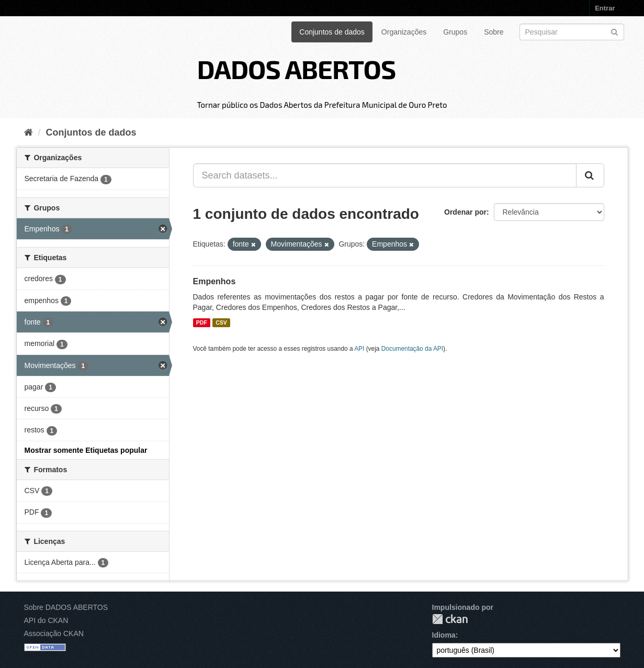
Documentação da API (412, 349)
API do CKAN (46, 620)
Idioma (444, 635)
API (359, 349)
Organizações (404, 32)
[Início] (29, 132)
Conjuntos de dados (332, 32)
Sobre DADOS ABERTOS (66, 607)
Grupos (455, 32)
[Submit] (614, 31)
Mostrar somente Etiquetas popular (86, 450)
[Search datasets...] (385, 175)
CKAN (450, 619)
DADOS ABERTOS (296, 69)
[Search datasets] (572, 32)
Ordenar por (465, 212)
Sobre (494, 32)
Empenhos (214, 281)
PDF (202, 322)
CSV (221, 322)
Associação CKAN (54, 633)
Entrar (605, 8)
